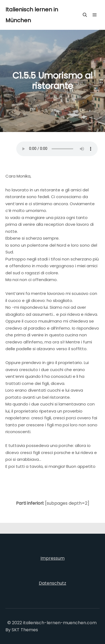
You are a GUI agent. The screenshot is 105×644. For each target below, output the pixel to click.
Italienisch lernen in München (32, 15)
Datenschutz (52, 583)
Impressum (52, 558)
